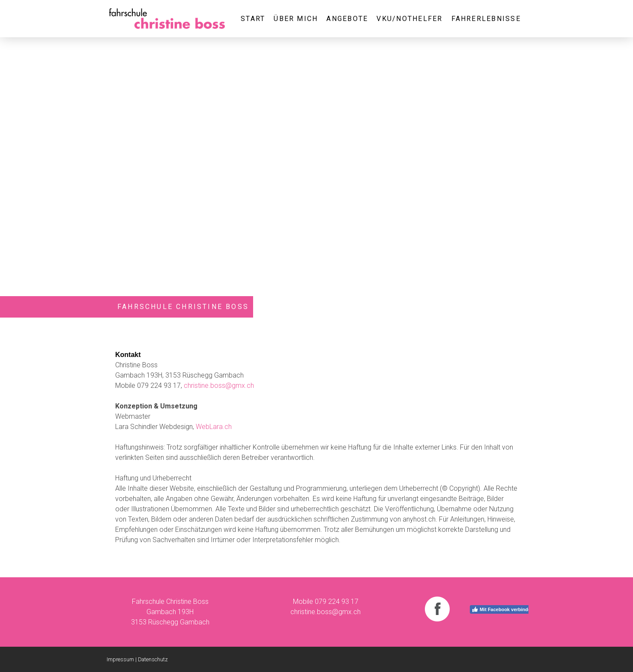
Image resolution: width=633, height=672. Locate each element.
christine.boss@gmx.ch (219, 385)
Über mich (296, 19)
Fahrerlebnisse (486, 19)
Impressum (120, 659)
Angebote (347, 19)
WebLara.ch (214, 427)
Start (253, 19)
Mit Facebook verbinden (503, 609)
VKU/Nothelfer (409, 19)
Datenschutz (153, 659)
